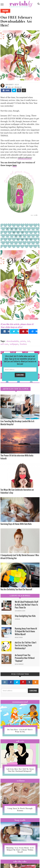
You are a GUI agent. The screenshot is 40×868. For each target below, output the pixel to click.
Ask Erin (20, 741)
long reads (20, 820)
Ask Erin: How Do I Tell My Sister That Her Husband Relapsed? (20, 770)
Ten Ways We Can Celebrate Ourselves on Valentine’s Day (17, 491)
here (15, 165)
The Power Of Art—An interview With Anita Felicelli (17, 457)
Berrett (11, 85)
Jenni (7, 85)
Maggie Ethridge (19, 637)
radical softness (25, 158)
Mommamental (20, 702)
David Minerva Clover (20, 611)
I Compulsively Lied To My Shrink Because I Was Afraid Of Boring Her (20, 557)
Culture (5, 11)
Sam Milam (17, 619)
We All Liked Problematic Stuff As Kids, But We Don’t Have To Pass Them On (26, 605)
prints (23, 341)
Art (29, 341)
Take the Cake (20, 861)
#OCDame (20, 781)
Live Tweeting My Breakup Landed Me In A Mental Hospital (17, 423)
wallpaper (14, 344)
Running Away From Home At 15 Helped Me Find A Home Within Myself (26, 631)
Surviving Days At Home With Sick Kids (16, 524)
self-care (4, 344)
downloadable (13, 341)
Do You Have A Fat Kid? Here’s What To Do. (20, 731)
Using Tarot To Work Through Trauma (20, 809)
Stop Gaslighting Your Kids (25, 616)
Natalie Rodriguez (19, 664)
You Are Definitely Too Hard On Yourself (16, 589)
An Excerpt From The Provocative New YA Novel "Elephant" (25, 658)
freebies (23, 344)
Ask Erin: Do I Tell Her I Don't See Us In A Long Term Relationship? (26, 645)
